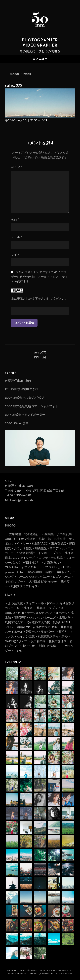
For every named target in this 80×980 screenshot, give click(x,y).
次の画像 (27, 74)
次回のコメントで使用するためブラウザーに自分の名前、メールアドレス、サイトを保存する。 (39, 277)
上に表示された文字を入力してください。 (39, 299)
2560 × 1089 (39, 120)
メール (16, 237)
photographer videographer (50, 971)
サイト (15, 255)
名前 (15, 220)
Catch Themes (63, 974)
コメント (17, 167)
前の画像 (15, 74)
